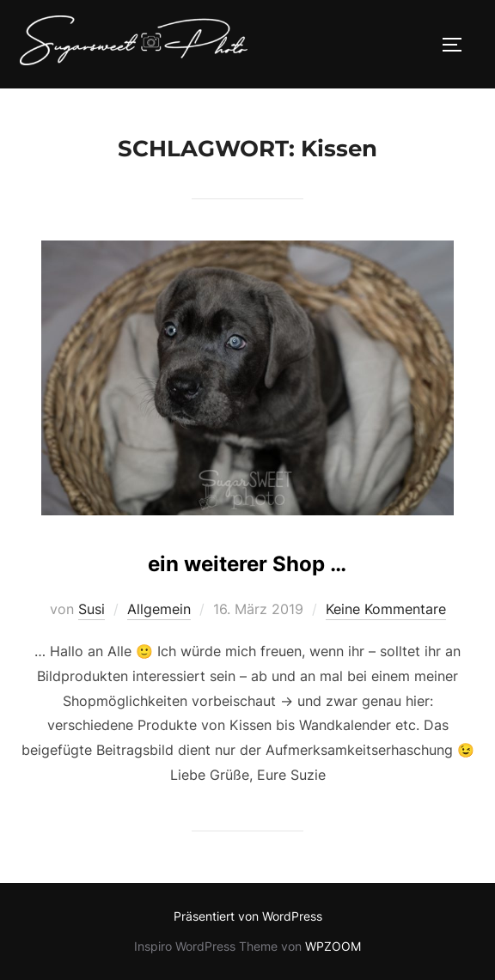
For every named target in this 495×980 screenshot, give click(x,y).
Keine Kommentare (386, 609)
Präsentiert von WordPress (248, 916)
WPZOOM (333, 946)
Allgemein (159, 609)
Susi (92, 609)
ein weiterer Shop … (247, 564)
